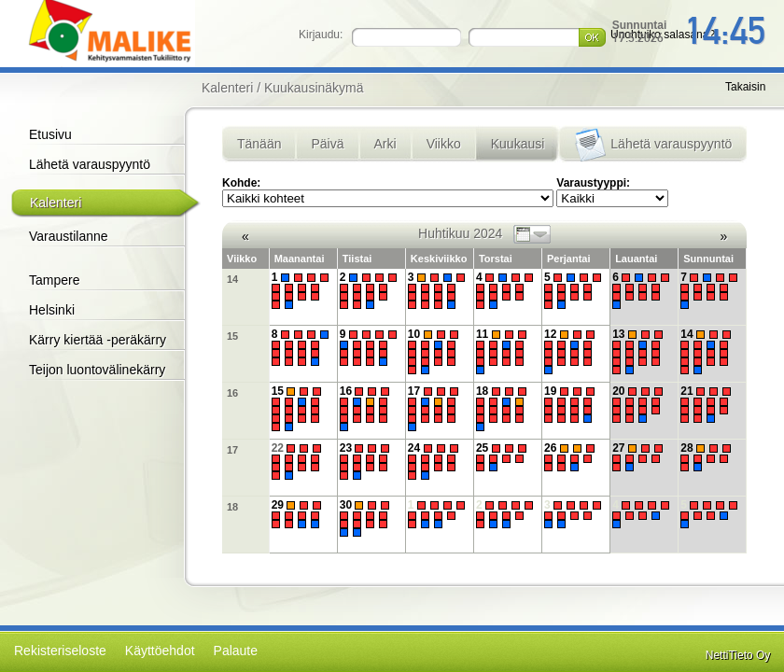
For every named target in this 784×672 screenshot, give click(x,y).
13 (640, 351)
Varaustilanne (69, 236)
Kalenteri (56, 203)
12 (572, 351)
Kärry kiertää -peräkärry (98, 340)
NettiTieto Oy (738, 655)
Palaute (236, 651)
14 (232, 279)
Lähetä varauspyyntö (90, 164)
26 (572, 457)
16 (232, 393)
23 (367, 462)
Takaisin (745, 87)
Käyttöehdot (160, 651)
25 (504, 457)
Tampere (54, 280)
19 (572, 405)
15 (232, 336)
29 (299, 514)
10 (435, 351)
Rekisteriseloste (60, 651)
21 (708, 405)
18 (504, 408)
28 (708, 457)
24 (435, 462)
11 (504, 351)
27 (640, 457)
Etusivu (50, 134)
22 (299, 462)
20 (640, 405)
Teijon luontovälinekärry (97, 370)
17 (435, 408)
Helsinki (52, 310)
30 (367, 518)
